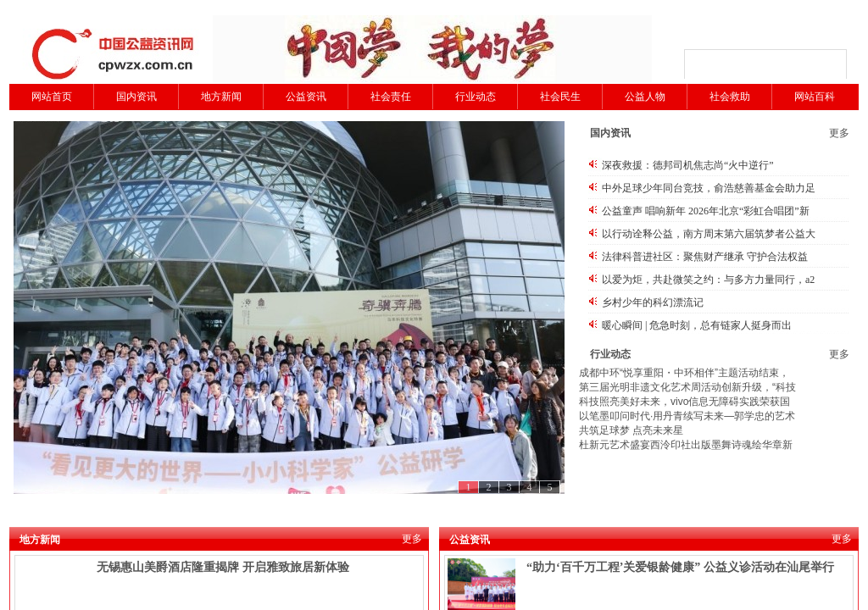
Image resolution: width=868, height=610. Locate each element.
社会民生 (560, 97)
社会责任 (391, 97)
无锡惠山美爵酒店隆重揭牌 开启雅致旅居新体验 (223, 567)
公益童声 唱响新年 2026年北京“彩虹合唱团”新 (706, 211)
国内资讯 (136, 97)
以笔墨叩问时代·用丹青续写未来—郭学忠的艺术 (687, 416)
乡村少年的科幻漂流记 (653, 302)
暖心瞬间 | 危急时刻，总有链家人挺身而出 (697, 325)
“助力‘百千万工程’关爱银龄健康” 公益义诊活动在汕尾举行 (680, 567)
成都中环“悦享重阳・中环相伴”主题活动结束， (684, 373)
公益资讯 (306, 97)
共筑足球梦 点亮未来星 (631, 430)
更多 (839, 133)
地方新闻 (221, 97)
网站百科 (815, 97)
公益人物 (645, 97)
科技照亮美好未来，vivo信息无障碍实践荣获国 (684, 402)
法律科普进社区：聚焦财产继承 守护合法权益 (705, 257)
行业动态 (476, 97)
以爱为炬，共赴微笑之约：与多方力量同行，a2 (708, 280)
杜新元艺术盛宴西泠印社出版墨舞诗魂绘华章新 (686, 445)
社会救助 (730, 97)
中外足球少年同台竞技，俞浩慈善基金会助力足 (709, 188)
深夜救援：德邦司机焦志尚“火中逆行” (688, 165)
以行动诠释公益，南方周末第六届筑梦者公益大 (709, 234)
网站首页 (52, 97)
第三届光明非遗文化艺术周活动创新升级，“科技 (687, 387)
